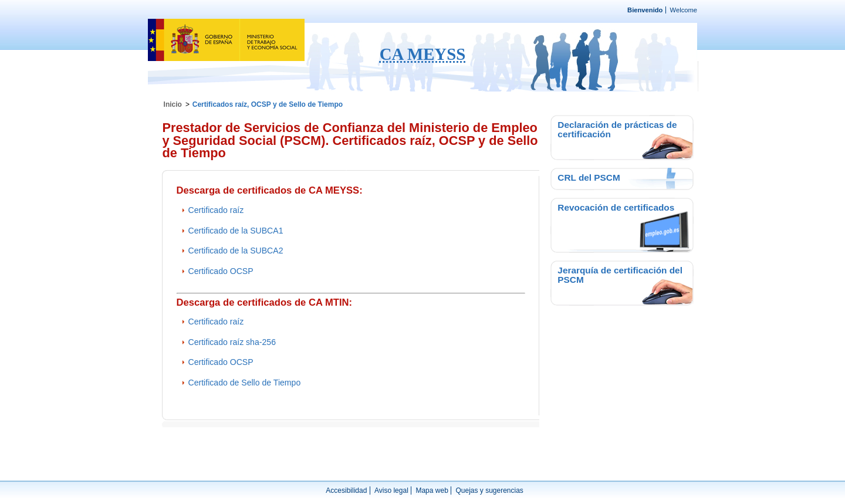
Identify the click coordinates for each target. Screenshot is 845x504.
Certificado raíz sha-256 (232, 342)
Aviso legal (391, 491)
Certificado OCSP (221, 271)
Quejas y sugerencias (489, 491)
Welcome (684, 10)
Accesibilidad (346, 491)
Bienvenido (645, 10)
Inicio (173, 104)
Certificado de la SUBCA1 (236, 231)
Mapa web (432, 491)
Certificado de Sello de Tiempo (245, 383)
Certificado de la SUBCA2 (236, 251)
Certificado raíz (216, 210)
